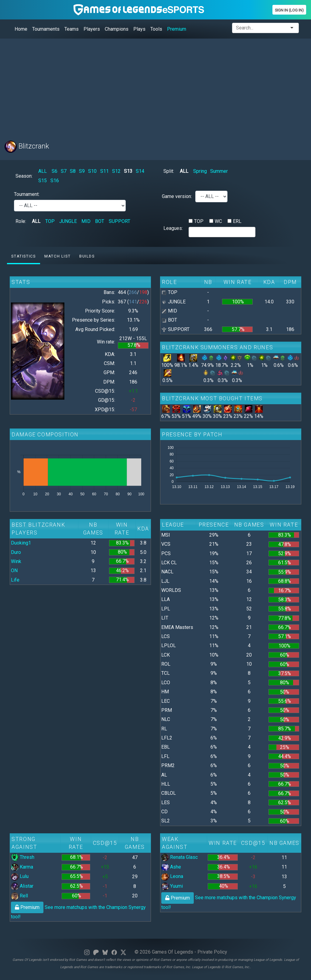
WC (218, 221)
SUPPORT (120, 221)
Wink (16, 561)
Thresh (23, 857)
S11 (104, 171)
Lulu (20, 876)
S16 (55, 181)
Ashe (171, 867)
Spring (200, 171)
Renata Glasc (179, 857)
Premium (177, 29)
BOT (100, 221)
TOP (50, 221)
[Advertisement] (155, 86)
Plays (139, 29)
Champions (117, 29)
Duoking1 (21, 543)
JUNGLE (68, 221)
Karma (22, 867)
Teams (72, 29)
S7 (64, 171)
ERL (237, 221)
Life (15, 580)
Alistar (22, 886)
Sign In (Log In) (289, 10)
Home (21, 29)
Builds (87, 256)
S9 (82, 171)
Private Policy (212, 952)
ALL (43, 171)
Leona (172, 876)
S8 (73, 171)
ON (14, 570)
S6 (55, 171)
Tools (156, 29)
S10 (92, 171)
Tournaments (46, 29)
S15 (43, 181)
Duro (16, 552)
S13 (128, 171)
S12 (116, 171)
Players (92, 29)
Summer (219, 171)
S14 (140, 171)
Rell (19, 896)
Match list (57, 256)
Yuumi (172, 886)
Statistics (23, 256)
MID (86, 221)
